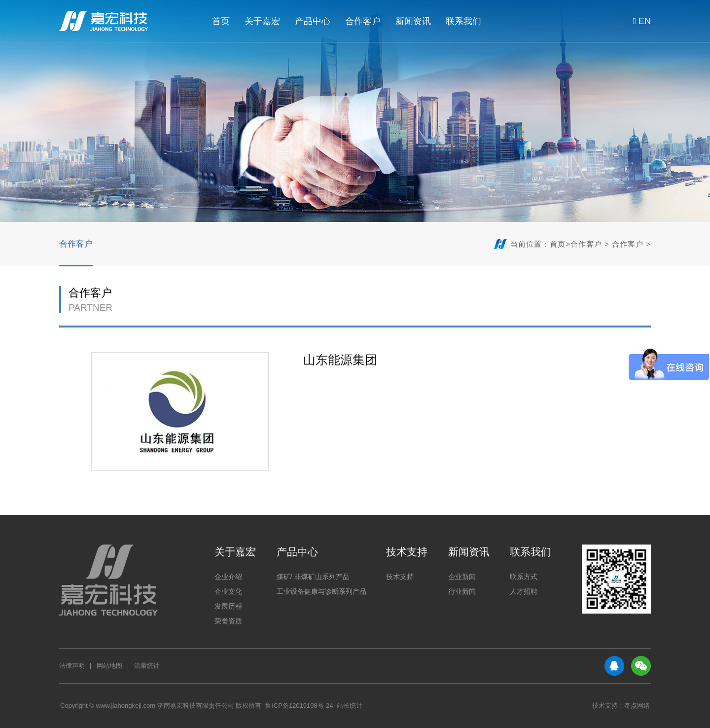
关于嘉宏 (262, 21)
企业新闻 (462, 577)
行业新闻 (462, 591)
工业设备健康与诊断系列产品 (321, 591)
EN (640, 21)
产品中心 (313, 21)
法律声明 (72, 666)
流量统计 (147, 666)
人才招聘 (524, 591)
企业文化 (228, 591)
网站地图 (109, 666)
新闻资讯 (413, 21)
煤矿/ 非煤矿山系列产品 (313, 577)
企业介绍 (228, 577)
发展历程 (228, 606)
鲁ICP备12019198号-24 (299, 706)
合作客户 (363, 21)
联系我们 (463, 21)
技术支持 (407, 552)
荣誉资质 (228, 621)
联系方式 (524, 577)
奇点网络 (637, 706)
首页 (221, 21)
